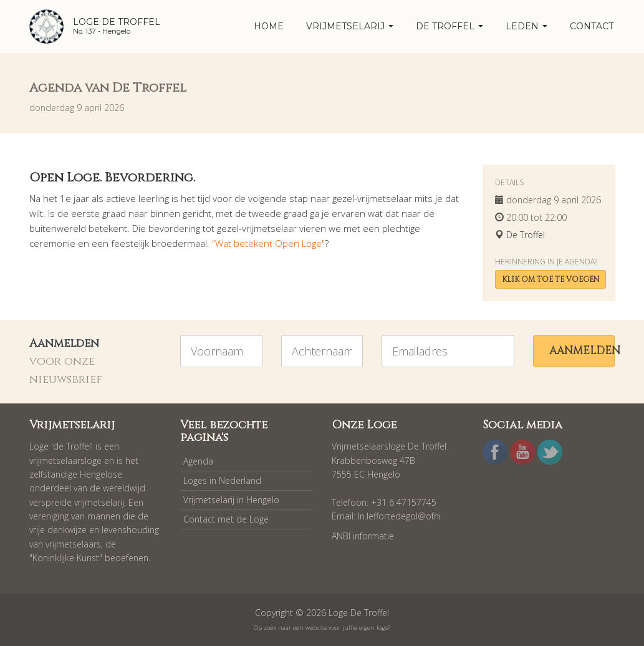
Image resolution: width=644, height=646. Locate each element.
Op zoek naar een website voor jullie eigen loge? (322, 628)
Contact (592, 26)
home (269, 26)
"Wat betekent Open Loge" (268, 243)
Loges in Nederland (222, 480)
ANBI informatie (363, 536)
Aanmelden (582, 351)
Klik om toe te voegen (550, 279)
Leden (526, 26)
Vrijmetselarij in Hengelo (231, 500)
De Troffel (449, 26)
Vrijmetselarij (350, 26)
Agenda (198, 461)
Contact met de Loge (226, 519)
